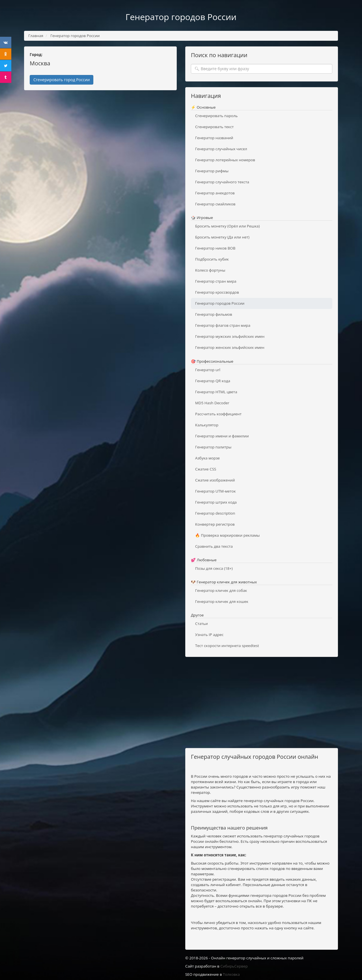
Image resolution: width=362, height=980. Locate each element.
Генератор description (215, 513)
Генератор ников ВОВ (215, 248)
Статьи (202, 624)
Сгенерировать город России (62, 80)
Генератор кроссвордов (217, 292)
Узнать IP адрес (209, 635)
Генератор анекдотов (215, 193)
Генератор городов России (220, 303)
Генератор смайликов (215, 204)
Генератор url (208, 370)
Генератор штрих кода (216, 502)
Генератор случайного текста (222, 182)
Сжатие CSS (206, 469)
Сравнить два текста (214, 546)
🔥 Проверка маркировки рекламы (227, 535)
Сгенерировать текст (214, 127)
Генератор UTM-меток (216, 491)
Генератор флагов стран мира (223, 325)
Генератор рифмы (212, 171)
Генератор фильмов (214, 314)
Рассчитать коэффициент (218, 414)
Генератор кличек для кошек (222, 601)
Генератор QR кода (213, 381)
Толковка (231, 974)
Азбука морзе (207, 458)
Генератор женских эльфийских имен (230, 347)
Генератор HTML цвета (216, 392)
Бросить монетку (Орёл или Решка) (227, 226)
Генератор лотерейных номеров (225, 160)
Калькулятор (207, 425)
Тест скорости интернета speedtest (227, 646)
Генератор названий (214, 138)
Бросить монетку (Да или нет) (222, 237)
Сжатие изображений (215, 480)
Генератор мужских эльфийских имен (230, 336)
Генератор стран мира (216, 281)
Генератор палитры (213, 447)
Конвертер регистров (215, 524)
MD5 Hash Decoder (212, 403)
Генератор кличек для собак (221, 590)
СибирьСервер (234, 966)
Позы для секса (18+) (214, 568)
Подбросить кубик (212, 259)
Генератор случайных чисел (221, 149)
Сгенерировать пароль (216, 116)
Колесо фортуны (210, 270)
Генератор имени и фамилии (222, 436)
